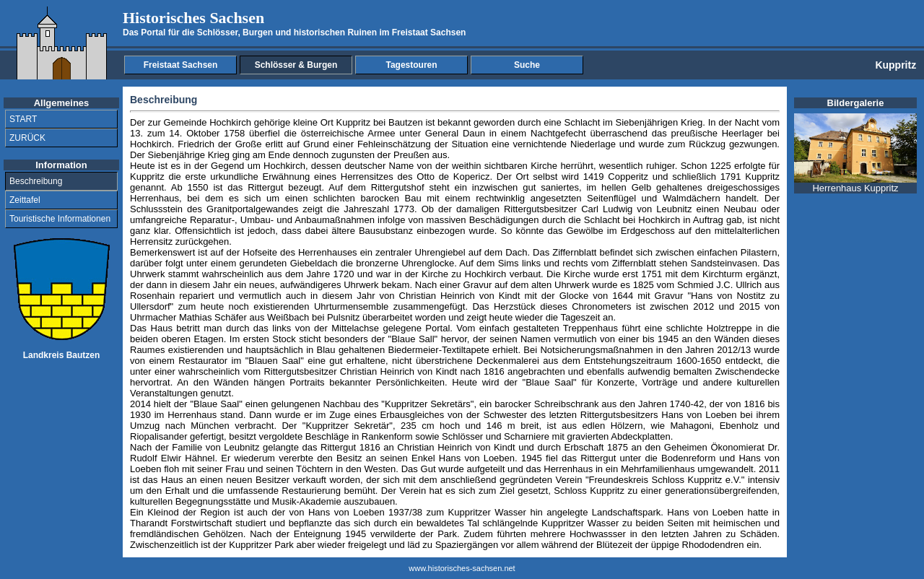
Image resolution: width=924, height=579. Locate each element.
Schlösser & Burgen (296, 65)
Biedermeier (414, 350)
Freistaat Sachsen (181, 65)
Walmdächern (692, 198)
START (23, 119)
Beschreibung (36, 181)
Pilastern (759, 252)
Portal (437, 328)
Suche (527, 65)
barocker (513, 404)
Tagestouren (411, 65)
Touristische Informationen (60, 219)
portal (244, 209)
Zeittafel (25, 200)
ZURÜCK (27, 138)
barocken (379, 198)
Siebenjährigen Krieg (659, 122)
